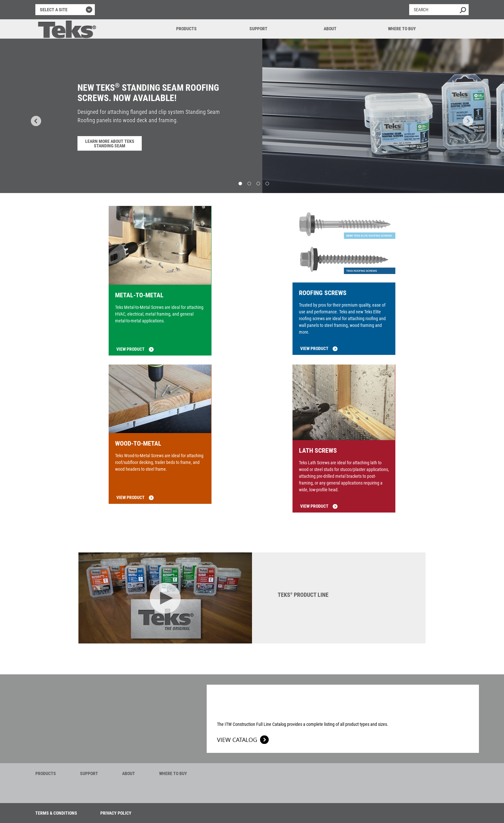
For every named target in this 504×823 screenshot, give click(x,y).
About (330, 29)
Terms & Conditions (56, 813)
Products (186, 29)
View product (130, 349)
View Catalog (237, 740)
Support (258, 29)
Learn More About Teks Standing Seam (110, 143)
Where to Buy (402, 29)
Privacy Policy (116, 813)
